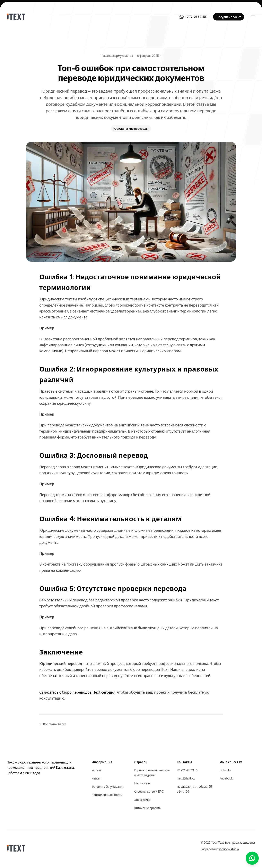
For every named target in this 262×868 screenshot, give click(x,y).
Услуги (96, 770)
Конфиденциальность (107, 795)
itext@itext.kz (186, 778)
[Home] (16, 17)
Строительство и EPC (149, 791)
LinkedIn (225, 770)
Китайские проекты (148, 808)
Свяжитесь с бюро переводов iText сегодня (77, 692)
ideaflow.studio (229, 849)
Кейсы (96, 778)
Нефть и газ (142, 783)
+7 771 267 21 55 (187, 770)
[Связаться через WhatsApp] (193, 17)
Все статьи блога (53, 724)
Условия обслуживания (108, 787)
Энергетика (142, 800)
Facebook (226, 778)
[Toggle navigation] (253, 17)
